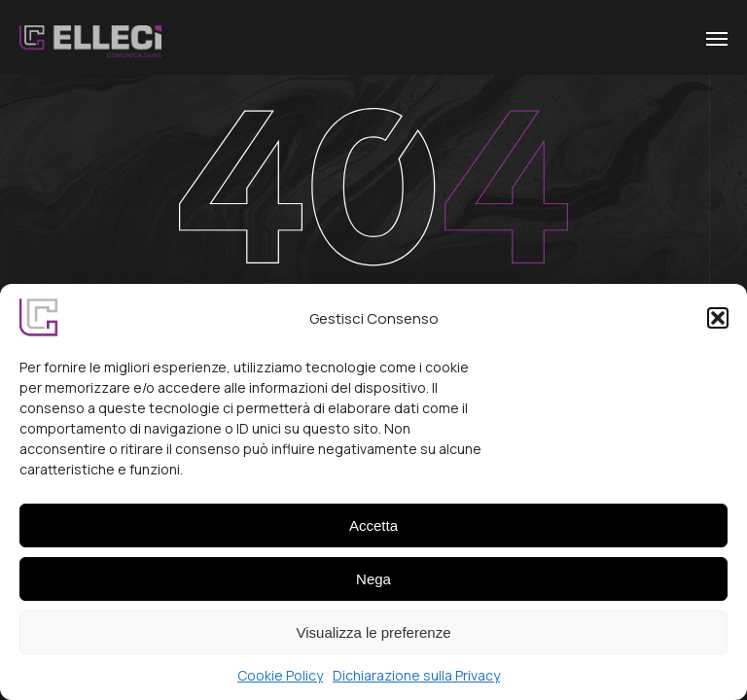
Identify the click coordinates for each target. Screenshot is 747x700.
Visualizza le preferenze (374, 640)
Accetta (373, 533)
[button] (718, 327)
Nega (373, 587)
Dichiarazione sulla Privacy (416, 684)
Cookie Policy (280, 684)
